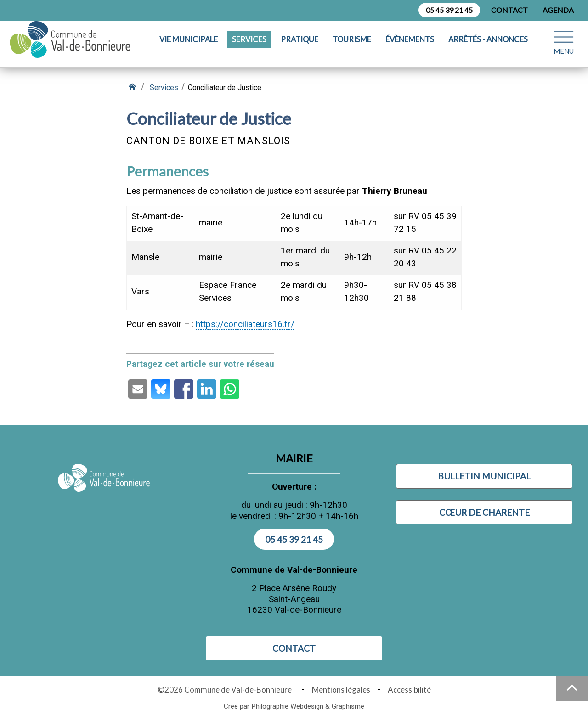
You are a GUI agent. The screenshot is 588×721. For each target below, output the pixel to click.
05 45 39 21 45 (449, 10)
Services (249, 46)
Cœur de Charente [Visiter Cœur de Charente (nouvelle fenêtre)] (484, 512)
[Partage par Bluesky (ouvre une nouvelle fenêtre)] (161, 389)
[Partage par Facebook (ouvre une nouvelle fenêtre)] (184, 389)
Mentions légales (341, 690)
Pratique (300, 46)
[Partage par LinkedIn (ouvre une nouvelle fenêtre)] (207, 389)
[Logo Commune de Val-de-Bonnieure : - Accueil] (77, 46)
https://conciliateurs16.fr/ (245, 324)
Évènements (410, 46)
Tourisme (352, 46)
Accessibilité (409, 690)
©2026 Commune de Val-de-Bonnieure (226, 690)
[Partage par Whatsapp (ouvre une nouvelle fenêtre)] (230, 389)
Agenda (558, 10)
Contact (509, 10)
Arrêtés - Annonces (488, 46)
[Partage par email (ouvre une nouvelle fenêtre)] (138, 389)
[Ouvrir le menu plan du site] (564, 46)
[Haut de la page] (572, 689)
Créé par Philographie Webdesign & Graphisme (294, 706)
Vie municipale (189, 46)
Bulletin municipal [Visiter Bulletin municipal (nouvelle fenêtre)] (484, 476)
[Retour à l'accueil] (133, 87)
